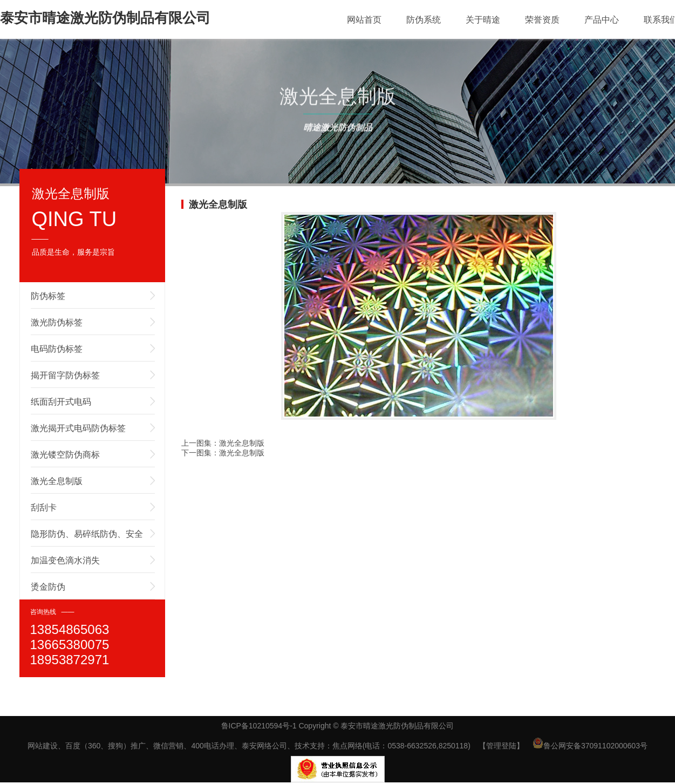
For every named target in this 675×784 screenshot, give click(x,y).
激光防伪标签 (57, 322)
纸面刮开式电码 (61, 402)
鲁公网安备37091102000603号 (590, 746)
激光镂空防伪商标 (65, 455)
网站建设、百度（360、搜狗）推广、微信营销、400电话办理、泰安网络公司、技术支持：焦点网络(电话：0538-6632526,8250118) (249, 746)
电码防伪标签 (57, 349)
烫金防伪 (48, 587)
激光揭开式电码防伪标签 (78, 428)
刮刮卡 (44, 507)
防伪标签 (48, 296)
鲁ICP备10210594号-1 (259, 726)
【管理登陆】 (501, 746)
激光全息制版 (57, 481)
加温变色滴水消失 (65, 560)
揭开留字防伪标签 (65, 375)
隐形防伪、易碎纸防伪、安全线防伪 (87, 538)
